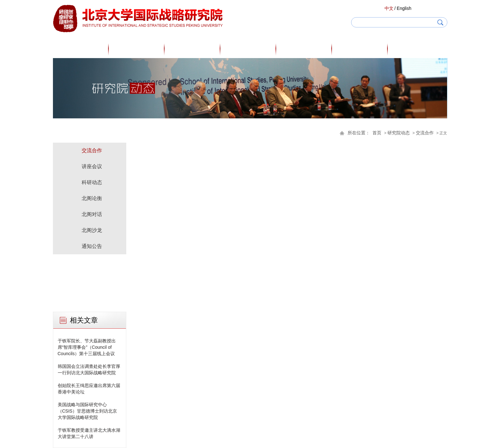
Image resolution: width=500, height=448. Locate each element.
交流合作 (425, 133)
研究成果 (304, 49)
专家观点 (248, 49)
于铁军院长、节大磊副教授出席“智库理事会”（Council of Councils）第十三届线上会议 (87, 347)
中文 (389, 8)
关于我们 (136, 49)
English (404, 8)
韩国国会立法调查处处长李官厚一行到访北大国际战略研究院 (89, 370)
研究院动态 (360, 49)
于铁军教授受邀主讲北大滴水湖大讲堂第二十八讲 (89, 433)
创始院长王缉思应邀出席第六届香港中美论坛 (89, 389)
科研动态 (92, 182)
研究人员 (192, 49)
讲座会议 (92, 166)
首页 (81, 49)
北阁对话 (92, 214)
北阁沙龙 (92, 230)
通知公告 (92, 246)
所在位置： (359, 133)
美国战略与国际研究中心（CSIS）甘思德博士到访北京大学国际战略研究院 (88, 411)
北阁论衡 (92, 198)
